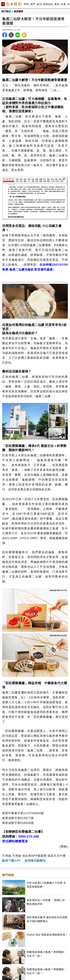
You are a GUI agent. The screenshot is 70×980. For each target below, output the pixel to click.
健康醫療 (19, 11)
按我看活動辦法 (35, 861)
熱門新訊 (6, 11)
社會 (63, 4)
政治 (39, 4)
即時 (26, 4)
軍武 (57, 4)
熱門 (33, 4)
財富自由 (48, 4)
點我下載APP (11, 861)
